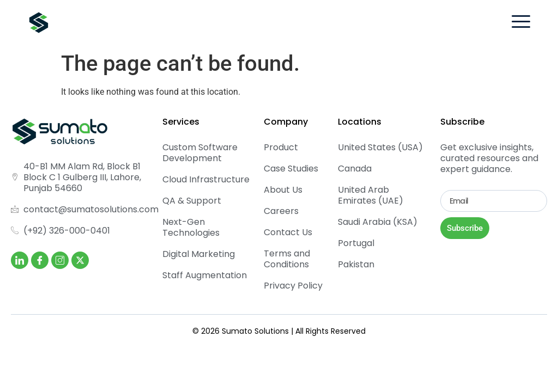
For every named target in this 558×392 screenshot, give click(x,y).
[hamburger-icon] (521, 23)
